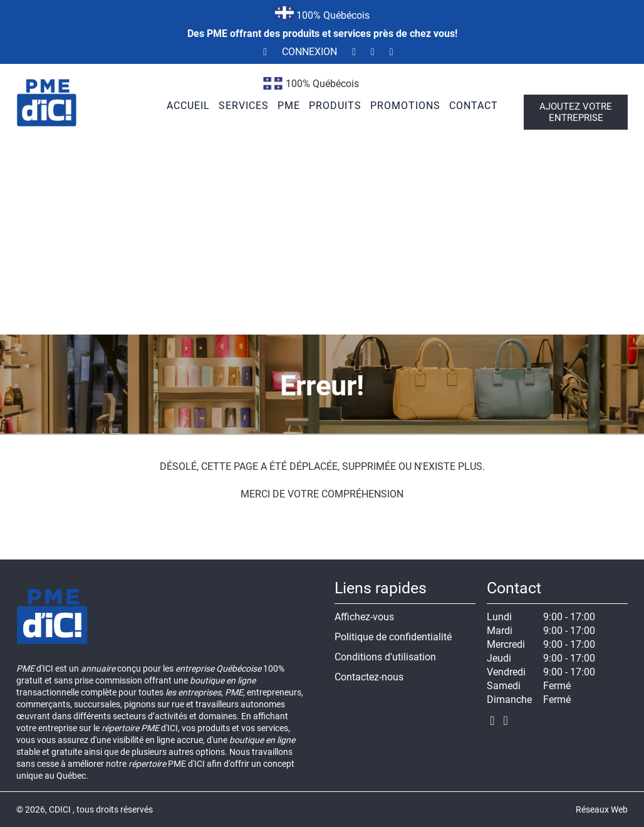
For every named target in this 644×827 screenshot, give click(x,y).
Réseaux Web (602, 809)
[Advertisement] (322, 241)
